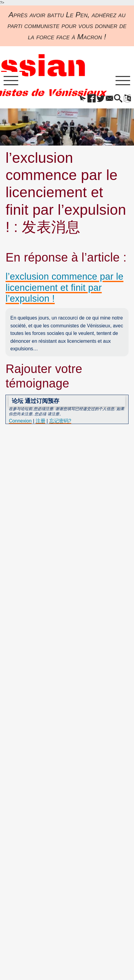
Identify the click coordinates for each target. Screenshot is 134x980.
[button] (79, 99)
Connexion (20, 421)
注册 (41, 421)
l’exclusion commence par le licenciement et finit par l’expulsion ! (65, 288)
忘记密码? (60, 421)
